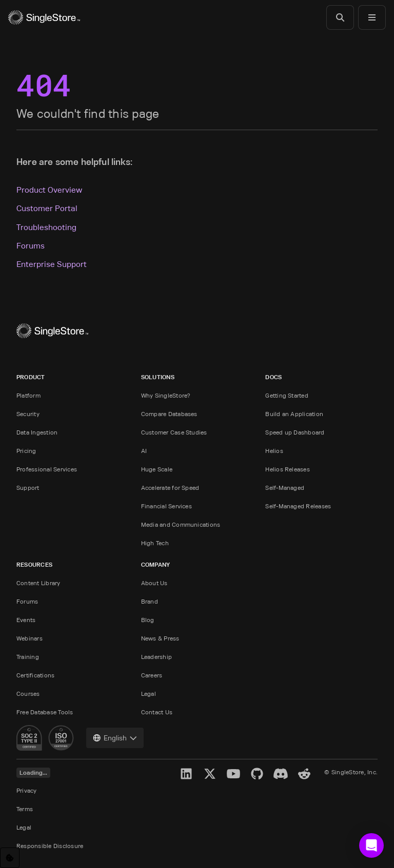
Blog (148, 620)
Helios (274, 451)
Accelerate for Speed (170, 488)
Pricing (26, 451)
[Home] (44, 17)
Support (28, 488)
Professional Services (47, 469)
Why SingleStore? (166, 395)
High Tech (155, 543)
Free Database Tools (45, 712)
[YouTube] (233, 774)
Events (26, 620)
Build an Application (294, 414)
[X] (210, 774)
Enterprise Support (52, 264)
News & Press (160, 638)
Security (28, 414)
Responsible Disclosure (50, 846)
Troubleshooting (46, 227)
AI (144, 451)
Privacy (27, 790)
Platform (28, 395)
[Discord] (281, 774)
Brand (150, 601)
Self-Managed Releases (298, 506)
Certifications (35, 675)
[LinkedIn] (186, 774)
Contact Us (157, 712)
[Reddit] (304, 774)
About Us (154, 583)
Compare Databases (169, 414)
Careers (152, 675)
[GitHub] (257, 774)
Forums (31, 246)
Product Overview (49, 190)
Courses (28, 694)
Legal (149, 694)
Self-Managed (285, 488)
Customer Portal (47, 208)
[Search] (340, 17)
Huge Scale (157, 469)
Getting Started (287, 395)
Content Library (38, 583)
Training (28, 657)
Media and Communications (181, 524)
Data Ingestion (37, 432)
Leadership (156, 657)
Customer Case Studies (174, 432)
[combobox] (115, 738)
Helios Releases (288, 469)
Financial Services (166, 506)
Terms (25, 809)
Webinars (29, 638)
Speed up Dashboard (295, 432)
